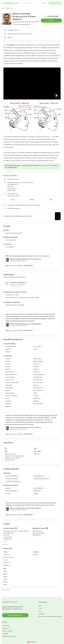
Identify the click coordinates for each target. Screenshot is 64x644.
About (40, 606)
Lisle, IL (6, 560)
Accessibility (42, 614)
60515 (5, 577)
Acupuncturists (6, 625)
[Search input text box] (28, 3)
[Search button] (39, 3)
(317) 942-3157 (51, 16)
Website (10, 37)
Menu (2, 3)
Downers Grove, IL (9, 557)
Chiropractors (5, 628)
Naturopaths (5, 634)
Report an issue (6, 590)
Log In (44, 3)
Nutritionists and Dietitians (9, 636)
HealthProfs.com (11, 3)
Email (26, 165)
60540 (5, 582)
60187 (5, 571)
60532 (5, 579)
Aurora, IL (6, 555)
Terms (40, 611)
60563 (5, 585)
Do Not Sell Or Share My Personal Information (50, 616)
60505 (5, 574)
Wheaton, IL (7, 565)
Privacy (40, 608)
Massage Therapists (7, 631)
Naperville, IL (7, 563)
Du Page (35, 555)
